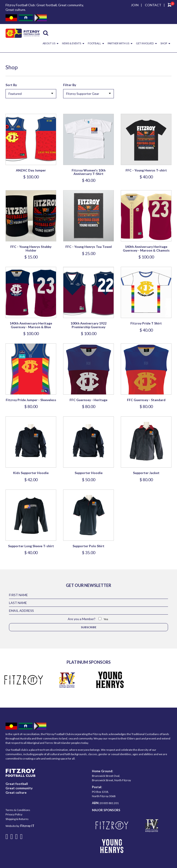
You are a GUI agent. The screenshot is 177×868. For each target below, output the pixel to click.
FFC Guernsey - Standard (146, 400)
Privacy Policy (14, 814)
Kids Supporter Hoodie (31, 473)
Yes (106, 619)
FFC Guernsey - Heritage (88, 400)
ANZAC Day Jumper (31, 170)
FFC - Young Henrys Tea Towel (89, 247)
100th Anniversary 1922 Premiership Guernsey (88, 325)
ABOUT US (49, 43)
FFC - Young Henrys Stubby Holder (31, 248)
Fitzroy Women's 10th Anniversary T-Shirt (89, 172)
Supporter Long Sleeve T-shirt (31, 546)
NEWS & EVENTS (72, 43)
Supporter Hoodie (89, 473)
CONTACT (153, 5)
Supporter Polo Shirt (88, 546)
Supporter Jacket (146, 473)
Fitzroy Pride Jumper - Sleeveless (31, 400)
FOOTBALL (94, 43)
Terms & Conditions (18, 810)
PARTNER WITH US (118, 43)
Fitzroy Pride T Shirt (146, 323)
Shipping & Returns (17, 819)
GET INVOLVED (145, 43)
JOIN (135, 5)
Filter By (70, 85)
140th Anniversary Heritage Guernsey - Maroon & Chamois (146, 248)
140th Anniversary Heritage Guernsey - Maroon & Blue (31, 325)
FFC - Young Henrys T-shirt (146, 170)
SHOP (164, 43)
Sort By (11, 85)
